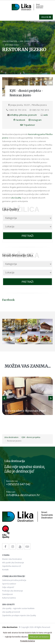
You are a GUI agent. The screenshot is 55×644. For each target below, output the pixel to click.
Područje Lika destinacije (13, 591)
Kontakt (5, 570)
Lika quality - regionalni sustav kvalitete (18, 608)
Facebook (19, 120)
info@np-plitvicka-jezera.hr (24, 115)
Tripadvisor (28, 125)
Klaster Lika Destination (12, 559)
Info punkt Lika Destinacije (13, 562)
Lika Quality (16, 198)
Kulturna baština (9, 598)
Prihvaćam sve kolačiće (39, 637)
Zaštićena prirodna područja (14, 580)
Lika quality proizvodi (11, 612)
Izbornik (46, 17)
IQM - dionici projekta (29, 41)
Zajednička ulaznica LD (12, 566)
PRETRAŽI (27, 236)
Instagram (35, 120)
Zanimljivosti (7, 594)
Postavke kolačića (28, 641)
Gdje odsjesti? (8, 587)
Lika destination (10, 41)
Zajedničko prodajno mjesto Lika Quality (19, 615)
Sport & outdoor (9, 584)
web (46, 115)
